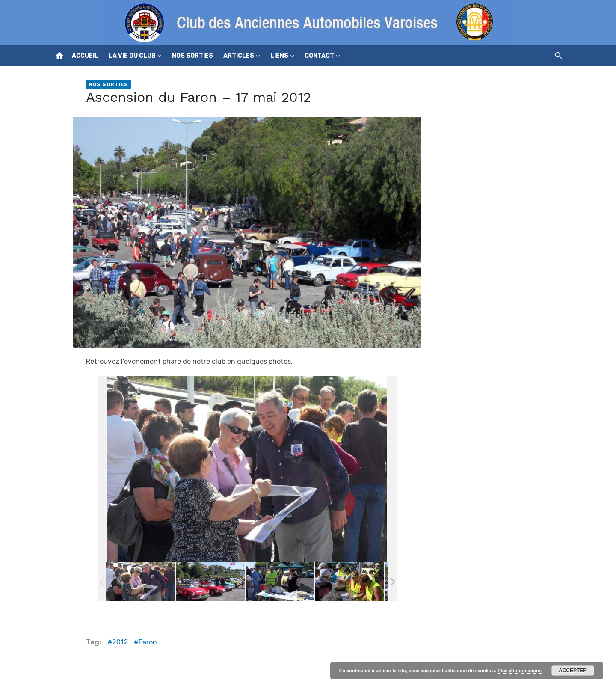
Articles (239, 56)
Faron (148, 642)
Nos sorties (192, 56)
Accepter (573, 671)
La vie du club (132, 56)
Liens (279, 56)
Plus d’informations (520, 671)
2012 (120, 642)
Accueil (85, 56)
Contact (319, 56)
